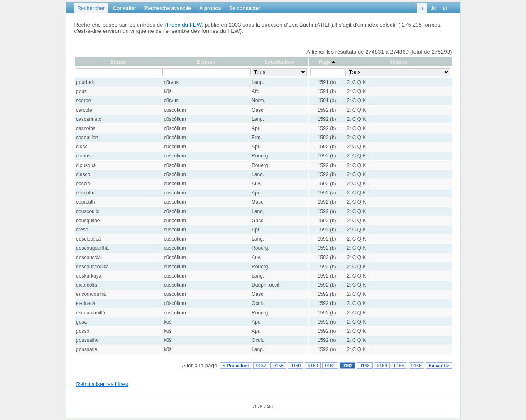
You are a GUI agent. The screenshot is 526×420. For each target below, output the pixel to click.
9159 (296, 366)
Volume (398, 62)
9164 (382, 366)
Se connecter (245, 8)
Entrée (118, 62)
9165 (399, 366)
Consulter (125, 8)
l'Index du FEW (183, 25)
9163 (365, 366)
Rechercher (91, 8)
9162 (347, 366)
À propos (210, 8)
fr (422, 8)
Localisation (279, 62)
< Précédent (236, 366)
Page (325, 62)
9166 (416, 366)
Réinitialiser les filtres (102, 384)
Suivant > (439, 366)
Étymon (206, 62)
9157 (261, 366)
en (445, 8)
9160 (313, 366)
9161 (330, 366)
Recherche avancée (168, 8)
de (433, 8)
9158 (278, 366)
